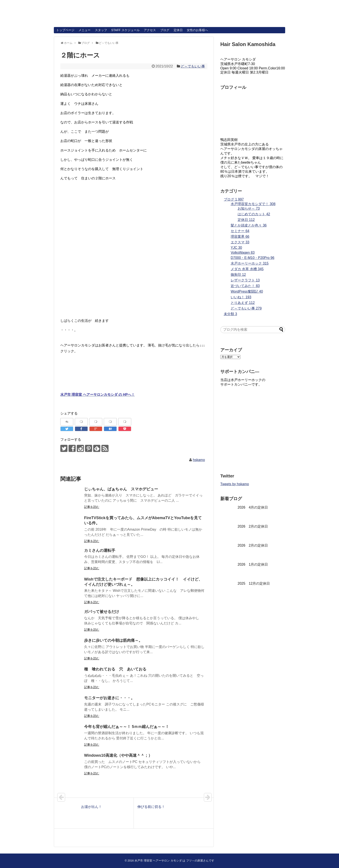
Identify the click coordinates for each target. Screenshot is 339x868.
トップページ (65, 30)
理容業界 (240, 237)
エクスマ (240, 242)
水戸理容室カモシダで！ (253, 204)
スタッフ (101, 30)
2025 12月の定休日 (254, 583)
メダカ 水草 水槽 (247, 269)
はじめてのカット (254, 214)
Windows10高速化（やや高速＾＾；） (118, 755)
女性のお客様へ (197, 30)
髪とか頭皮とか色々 (249, 225)
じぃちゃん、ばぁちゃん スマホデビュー (121, 489)
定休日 (178, 30)
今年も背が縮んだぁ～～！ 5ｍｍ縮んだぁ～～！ (127, 727)
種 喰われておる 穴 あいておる (115, 669)
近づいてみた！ (245, 286)
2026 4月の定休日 (253, 507)
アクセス (150, 30)
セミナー (240, 231)
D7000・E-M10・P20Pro (253, 258)
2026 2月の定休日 (253, 526)
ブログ (165, 30)
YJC (236, 248)
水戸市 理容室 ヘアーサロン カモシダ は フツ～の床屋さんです (174, 861)
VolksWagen (243, 253)
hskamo (199, 460)
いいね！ (241, 297)
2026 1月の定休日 (253, 564)
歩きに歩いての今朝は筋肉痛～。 (113, 640)
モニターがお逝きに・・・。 (109, 698)
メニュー (85, 30)
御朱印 (238, 275)
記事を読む (92, 507)
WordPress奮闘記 (247, 291)
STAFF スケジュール (126, 30)
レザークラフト (245, 280)
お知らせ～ (249, 208)
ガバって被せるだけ (102, 612)
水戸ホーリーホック (250, 263)
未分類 (230, 314)
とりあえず (243, 303)
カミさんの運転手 (100, 550)
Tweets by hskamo (235, 484)
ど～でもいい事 (193, 66)
